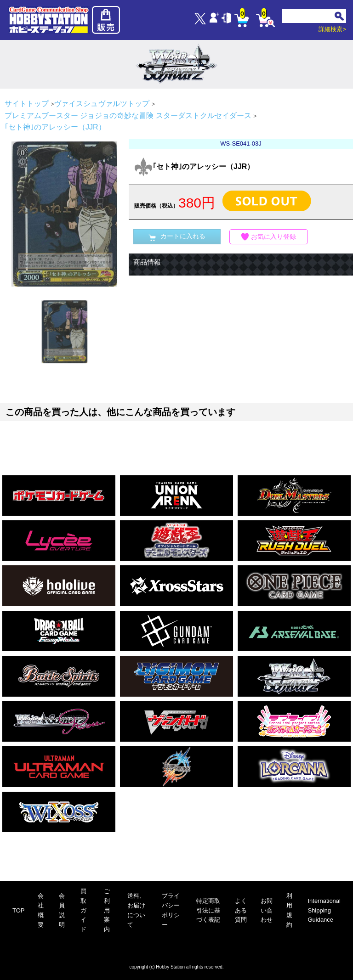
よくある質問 (241, 910)
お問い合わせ (267, 910)
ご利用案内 (107, 910)
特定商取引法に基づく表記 (208, 910)
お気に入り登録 (269, 237)
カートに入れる (177, 237)
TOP (19, 910)
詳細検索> (332, 29)
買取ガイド (83, 910)
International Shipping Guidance (324, 910)
